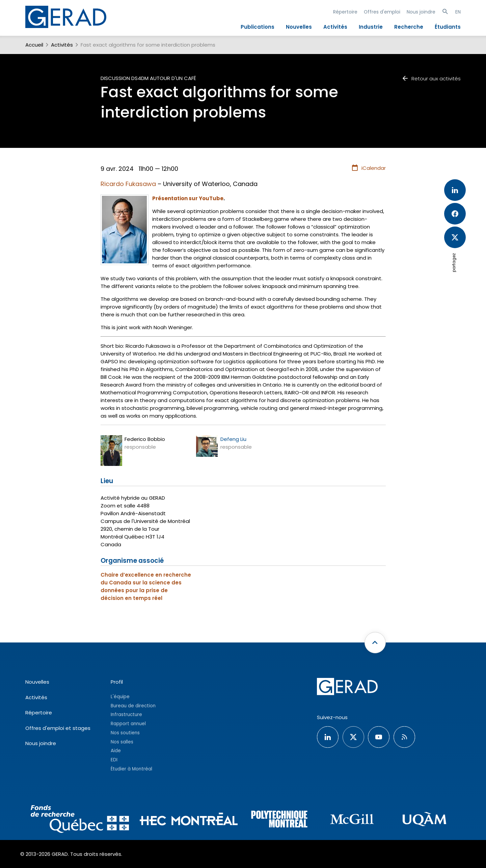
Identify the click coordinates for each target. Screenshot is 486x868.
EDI (114, 760)
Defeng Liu (233, 439)
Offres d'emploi (382, 12)
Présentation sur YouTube (188, 198)
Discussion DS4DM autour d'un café (148, 78)
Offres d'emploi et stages (58, 728)
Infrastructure (126, 715)
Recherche (409, 27)
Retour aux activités (431, 78)
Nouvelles (299, 27)
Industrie (371, 27)
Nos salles (122, 742)
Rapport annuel (128, 724)
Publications (258, 27)
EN (458, 12)
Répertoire (345, 12)
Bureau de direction (133, 706)
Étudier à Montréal (131, 769)
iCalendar (368, 168)
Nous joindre (421, 12)
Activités (335, 27)
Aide (116, 751)
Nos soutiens (125, 733)
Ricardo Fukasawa (128, 184)
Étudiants (448, 27)
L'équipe (120, 697)
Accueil (34, 45)
